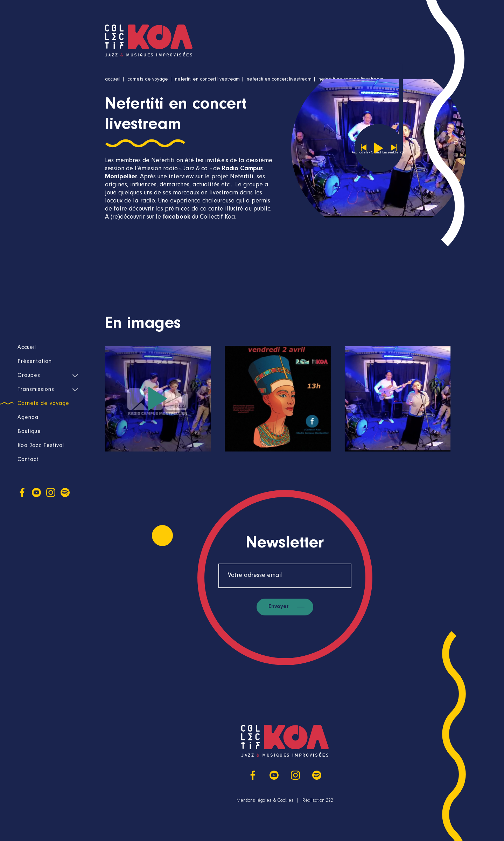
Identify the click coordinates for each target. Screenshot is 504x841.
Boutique (29, 432)
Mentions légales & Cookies (265, 801)
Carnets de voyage (43, 404)
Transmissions (36, 390)
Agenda (28, 418)
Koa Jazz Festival (41, 446)
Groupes (29, 376)
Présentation (35, 362)
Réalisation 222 (318, 801)
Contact (28, 460)
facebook (176, 218)
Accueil (27, 348)
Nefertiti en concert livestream (207, 80)
